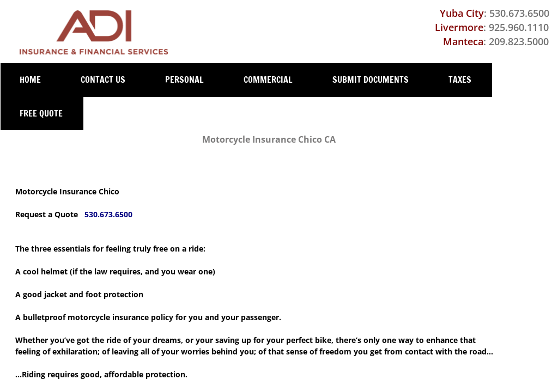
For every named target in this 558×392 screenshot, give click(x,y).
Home (30, 79)
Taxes (460, 79)
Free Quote (41, 113)
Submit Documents (371, 79)
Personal (184, 79)
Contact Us (103, 79)
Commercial (268, 79)
